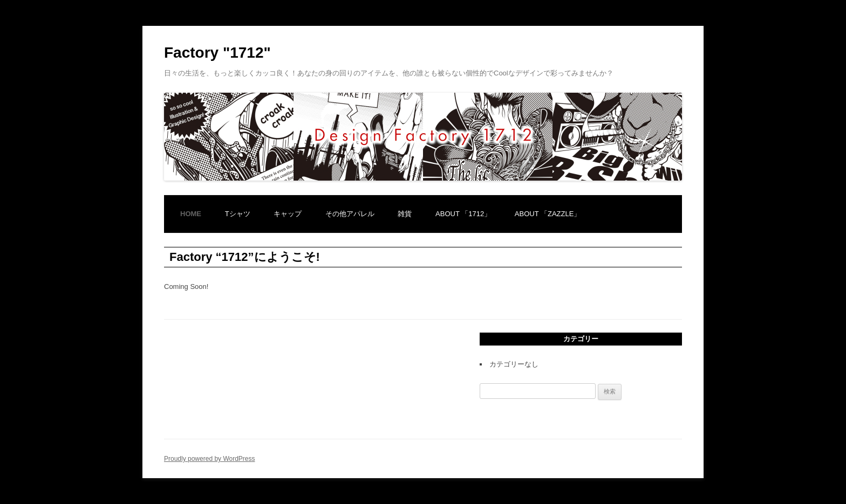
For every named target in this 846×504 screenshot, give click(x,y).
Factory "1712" (217, 53)
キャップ (288, 214)
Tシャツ (238, 214)
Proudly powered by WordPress (210, 459)
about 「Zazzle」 (548, 214)
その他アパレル (350, 214)
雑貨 (405, 214)
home (191, 214)
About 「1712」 (463, 214)
